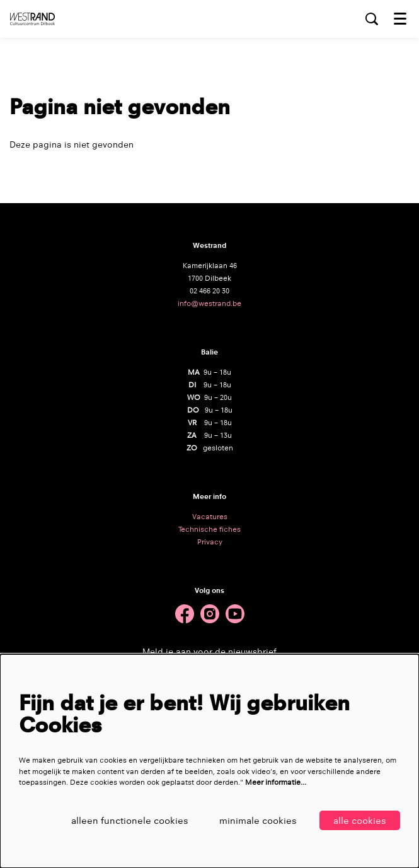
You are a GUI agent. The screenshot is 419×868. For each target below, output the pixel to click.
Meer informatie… (276, 782)
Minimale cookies (258, 820)
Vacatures (210, 517)
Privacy (210, 542)
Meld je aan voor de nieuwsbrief (209, 652)
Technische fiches (209, 529)
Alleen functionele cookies (130, 820)
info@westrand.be (209, 303)
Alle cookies (360, 820)
